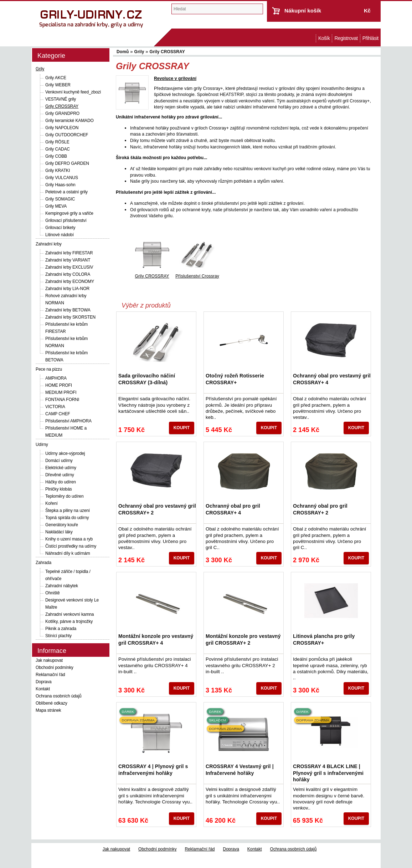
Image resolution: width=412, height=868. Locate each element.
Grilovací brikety (60, 228)
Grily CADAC (58, 149)
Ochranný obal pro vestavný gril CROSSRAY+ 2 (157, 509)
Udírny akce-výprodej (65, 453)
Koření (51, 503)
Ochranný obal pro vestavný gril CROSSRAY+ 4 (332, 379)
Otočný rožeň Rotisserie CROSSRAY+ (235, 379)
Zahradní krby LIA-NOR (67, 289)
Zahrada (43, 563)
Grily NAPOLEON (62, 128)
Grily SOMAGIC (60, 199)
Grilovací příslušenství (66, 220)
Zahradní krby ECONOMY (70, 281)
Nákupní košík (303, 11)
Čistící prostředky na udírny (71, 546)
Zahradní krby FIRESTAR (69, 253)
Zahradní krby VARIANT (68, 260)
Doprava (44, 682)
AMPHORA (56, 378)
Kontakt (43, 689)
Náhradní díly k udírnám (68, 553)
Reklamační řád (50, 675)
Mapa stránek (48, 710)
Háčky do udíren (61, 482)
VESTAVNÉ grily (61, 99)
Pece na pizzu (49, 369)
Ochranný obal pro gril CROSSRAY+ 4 (233, 509)
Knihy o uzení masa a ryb (69, 539)
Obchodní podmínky (55, 668)
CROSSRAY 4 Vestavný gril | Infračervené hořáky (240, 770)
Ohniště (53, 593)
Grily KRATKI (58, 171)
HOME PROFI (59, 385)
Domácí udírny (59, 461)
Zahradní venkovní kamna (69, 614)
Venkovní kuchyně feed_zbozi (73, 92)
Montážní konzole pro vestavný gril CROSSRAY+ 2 (243, 639)
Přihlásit (370, 38)
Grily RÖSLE (57, 142)
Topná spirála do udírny (67, 518)
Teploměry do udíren (65, 496)
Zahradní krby (49, 244)
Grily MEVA (56, 206)
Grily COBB (56, 156)
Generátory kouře (62, 525)
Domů (312, 38)
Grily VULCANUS (62, 178)
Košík (324, 38)
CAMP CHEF (58, 414)
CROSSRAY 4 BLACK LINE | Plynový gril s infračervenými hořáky (328, 773)
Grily (40, 69)
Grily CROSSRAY (62, 106)
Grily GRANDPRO (62, 113)
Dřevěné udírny (60, 475)
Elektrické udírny (61, 468)
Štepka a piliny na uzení (68, 511)
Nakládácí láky (59, 532)
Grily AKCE (56, 78)
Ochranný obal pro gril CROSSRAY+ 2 (320, 509)
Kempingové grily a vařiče (69, 213)
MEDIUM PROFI (61, 392)
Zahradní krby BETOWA (68, 310)
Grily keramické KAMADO (69, 121)
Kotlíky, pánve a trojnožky (69, 621)
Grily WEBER (58, 85)
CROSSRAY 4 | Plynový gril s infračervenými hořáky (153, 770)
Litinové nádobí (60, 235)
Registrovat (346, 38)
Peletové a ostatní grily (66, 192)
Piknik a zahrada (61, 629)
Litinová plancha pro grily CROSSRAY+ (324, 639)
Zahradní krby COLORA (68, 274)
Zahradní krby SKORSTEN (70, 317)
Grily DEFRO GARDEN (67, 163)
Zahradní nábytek (62, 586)
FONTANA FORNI (62, 400)
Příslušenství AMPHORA (68, 421)
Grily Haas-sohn (60, 185)
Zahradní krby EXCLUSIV (69, 267)
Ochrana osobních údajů (59, 696)
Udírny (42, 445)
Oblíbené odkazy (51, 703)
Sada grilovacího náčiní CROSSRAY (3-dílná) (147, 379)
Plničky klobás (59, 489)
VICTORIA (55, 407)
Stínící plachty (58, 636)
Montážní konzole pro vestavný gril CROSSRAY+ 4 (156, 639)
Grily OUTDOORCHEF (67, 135)
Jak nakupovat (49, 660)
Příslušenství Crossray (197, 276)
